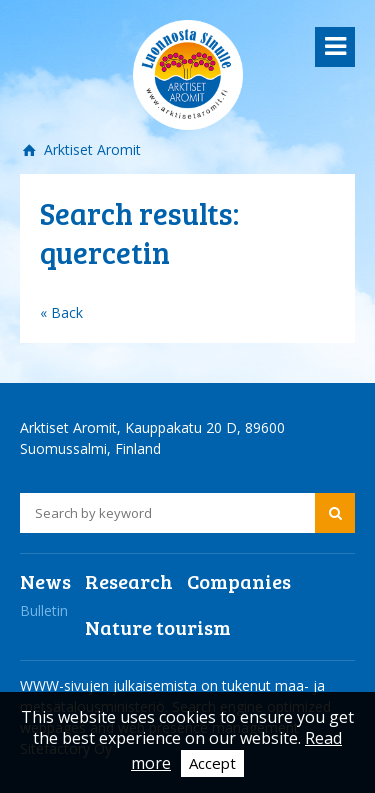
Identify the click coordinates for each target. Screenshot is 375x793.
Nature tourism (158, 627)
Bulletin (44, 610)
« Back (61, 312)
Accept (212, 763)
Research (129, 581)
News (45, 581)
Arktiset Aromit (90, 149)
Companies (239, 581)
